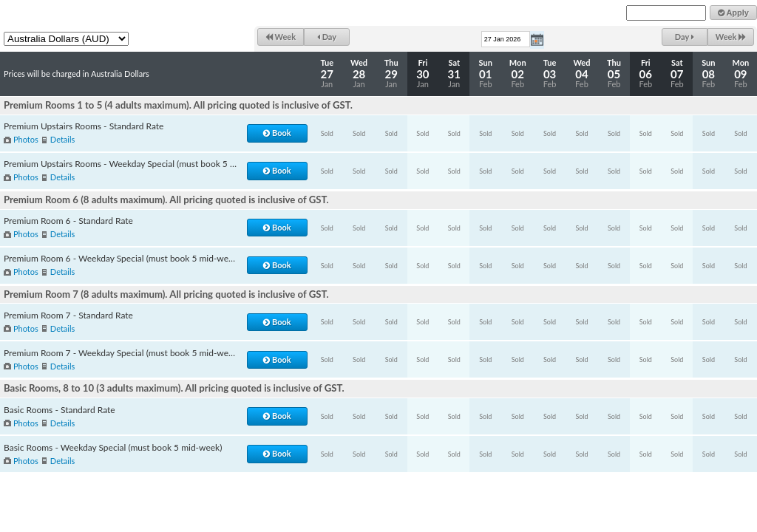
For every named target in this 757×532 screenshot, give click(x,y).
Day (327, 37)
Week (281, 37)
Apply (733, 13)
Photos (26, 139)
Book (277, 133)
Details (62, 139)
